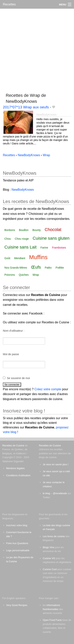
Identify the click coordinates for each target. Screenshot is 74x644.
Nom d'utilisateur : (14, 331)
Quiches (24, 275)
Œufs (36, 267)
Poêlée (60, 268)
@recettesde (60, 493)
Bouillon (24, 230)
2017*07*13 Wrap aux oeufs (26, 107)
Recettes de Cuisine (13, 445)
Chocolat (53, 230)
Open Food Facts (52, 620)
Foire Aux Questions (17, 543)
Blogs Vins (49, 547)
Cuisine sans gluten (51, 238)
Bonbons (10, 230)
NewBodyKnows (46, 115)
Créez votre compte (48, 389)
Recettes (9, 4)
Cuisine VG (49, 558)
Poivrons (10, 275)
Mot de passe (11, 354)
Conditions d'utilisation (18, 475)
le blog (46, 493)
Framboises (59, 248)
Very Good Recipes (17, 605)
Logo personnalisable (18, 550)
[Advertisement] (37, 49)
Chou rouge (22, 239)
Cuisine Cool (50, 569)
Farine (44, 248)
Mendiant (20, 258)
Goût (7, 258)
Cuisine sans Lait (21, 247)
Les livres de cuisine (54, 536)
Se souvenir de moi (18, 378)
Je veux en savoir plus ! (56, 464)
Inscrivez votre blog (17, 525)
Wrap (36, 275)
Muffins (38, 257)
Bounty (37, 230)
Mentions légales (15, 468)
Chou (8, 239)
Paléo (48, 268)
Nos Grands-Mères (16, 268)
